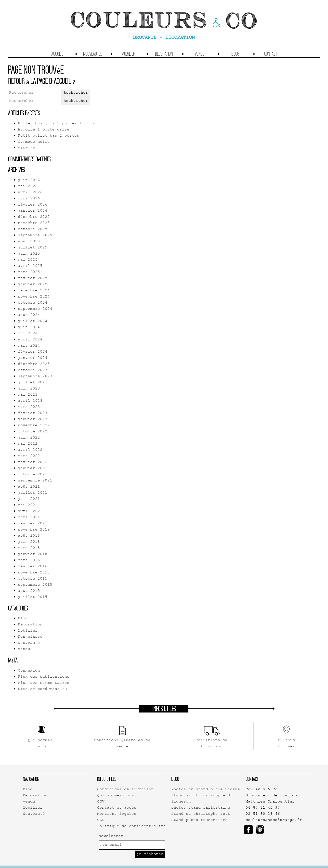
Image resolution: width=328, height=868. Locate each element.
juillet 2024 (33, 321)
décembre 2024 (34, 291)
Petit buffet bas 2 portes (49, 136)
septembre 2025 (35, 236)
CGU (101, 820)
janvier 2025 (33, 285)
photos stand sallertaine (201, 808)
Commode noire (34, 142)
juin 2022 (29, 438)
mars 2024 (29, 346)
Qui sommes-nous (116, 796)
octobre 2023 (33, 370)
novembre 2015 (34, 573)
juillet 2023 (33, 383)
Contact (271, 54)
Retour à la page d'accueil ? (42, 81)
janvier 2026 (33, 211)
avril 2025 (30, 266)
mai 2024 (28, 334)
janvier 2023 (33, 420)
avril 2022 (30, 450)
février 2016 (33, 567)
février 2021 (33, 524)
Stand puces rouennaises (199, 820)
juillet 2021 (33, 493)
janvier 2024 (33, 358)
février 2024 (33, 352)
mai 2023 (28, 395)
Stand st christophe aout (201, 814)
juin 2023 (29, 389)
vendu (200, 54)
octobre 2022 (33, 432)
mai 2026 (28, 187)
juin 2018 (29, 542)
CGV (101, 802)
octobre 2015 (33, 579)
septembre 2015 (35, 585)
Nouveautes (93, 54)
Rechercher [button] (76, 93)
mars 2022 (29, 456)
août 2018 (29, 536)
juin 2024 (29, 328)
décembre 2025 (34, 217)
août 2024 (29, 315)
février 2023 (33, 413)
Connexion (29, 671)
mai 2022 (28, 444)
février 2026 (33, 205)
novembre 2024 (34, 297)
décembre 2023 (34, 364)
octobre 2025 (33, 229)
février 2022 (33, 462)
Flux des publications (44, 677)
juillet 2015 (33, 597)
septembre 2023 (35, 377)
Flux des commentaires (44, 683)
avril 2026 (30, 193)
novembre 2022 (34, 426)
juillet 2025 (33, 248)
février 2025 (33, 279)
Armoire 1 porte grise (44, 130)
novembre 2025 (34, 223)
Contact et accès (117, 808)
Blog (235, 54)
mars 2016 (29, 561)
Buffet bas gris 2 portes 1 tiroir (58, 124)
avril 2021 (30, 512)
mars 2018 (29, 548)
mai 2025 (28, 260)
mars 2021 (29, 518)
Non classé (30, 637)
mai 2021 (28, 505)
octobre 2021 (33, 475)
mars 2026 (29, 199)
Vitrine (26, 148)
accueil (57, 54)
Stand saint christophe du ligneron (202, 799)
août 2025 (29, 242)
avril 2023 (30, 401)
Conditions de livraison (125, 790)
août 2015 (29, 591)
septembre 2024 (35, 309)
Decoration (164, 54)
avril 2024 (30, 340)
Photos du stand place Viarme (206, 790)
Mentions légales (117, 814)
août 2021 (29, 487)
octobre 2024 (33, 303)
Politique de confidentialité (131, 826)
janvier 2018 (33, 554)
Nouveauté (29, 643)
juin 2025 (29, 254)
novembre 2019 (34, 530)
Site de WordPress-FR (42, 689)
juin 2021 (29, 499)
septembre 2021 (35, 481)
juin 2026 (29, 180)
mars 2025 (29, 272)
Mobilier (128, 54)
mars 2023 (29, 407)
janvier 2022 (33, 469)
